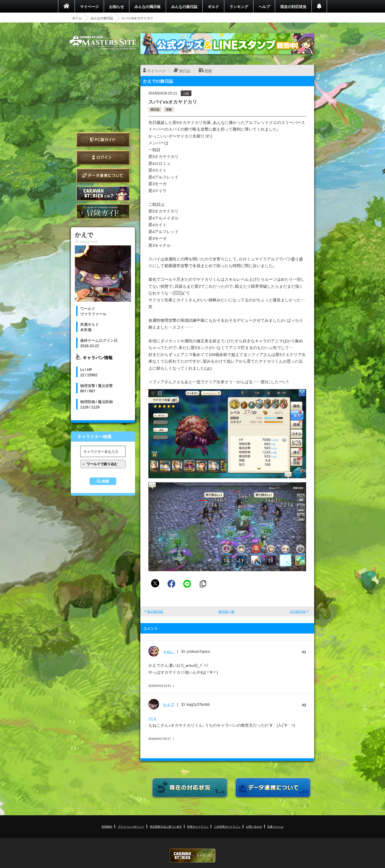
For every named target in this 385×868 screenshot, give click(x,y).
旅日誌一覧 (226, 611)
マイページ (89, 6)
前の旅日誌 (155, 611)
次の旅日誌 (298, 611)
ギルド (213, 6)
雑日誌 (155, 109)
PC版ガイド (103, 140)
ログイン (103, 158)
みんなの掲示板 (148, 6)
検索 (105, 481)
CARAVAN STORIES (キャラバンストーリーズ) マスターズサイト (103, 43)
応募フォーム (275, 826)
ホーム (77, 18)
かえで (169, 704)
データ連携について (103, 175)
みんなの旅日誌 (184, 6)
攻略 (169, 109)
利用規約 (107, 826)
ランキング (239, 6)
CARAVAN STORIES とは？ (103, 193)
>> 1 (152, 718)
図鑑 (208, 71)
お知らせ (117, 6)
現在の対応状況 (293, 6)
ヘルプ (264, 6)
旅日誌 (185, 71)
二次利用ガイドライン (227, 826)
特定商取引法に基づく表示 (166, 826)
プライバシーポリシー (131, 826)
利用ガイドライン (198, 826)
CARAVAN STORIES (192, 856)
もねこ (169, 651)
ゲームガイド (103, 211)
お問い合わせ (254, 826)
